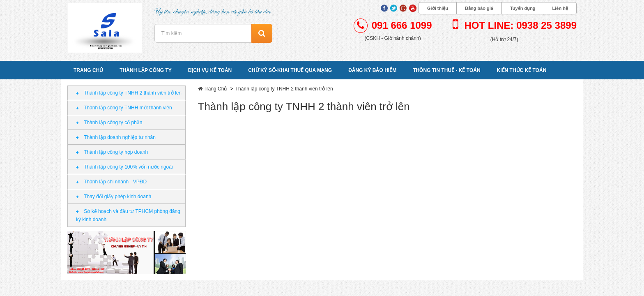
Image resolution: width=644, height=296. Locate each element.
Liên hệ (560, 8)
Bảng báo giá (479, 8)
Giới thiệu (438, 8)
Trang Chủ (215, 89)
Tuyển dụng (523, 8)
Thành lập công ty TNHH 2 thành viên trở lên (284, 89)
